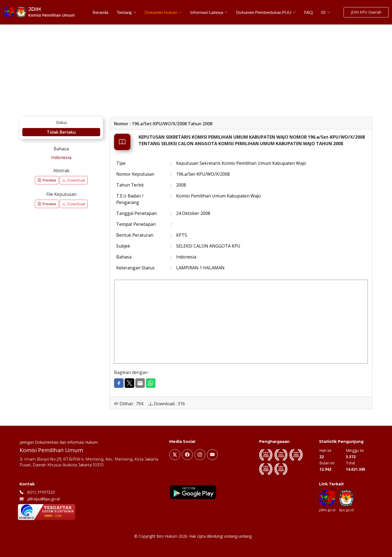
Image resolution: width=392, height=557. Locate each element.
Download (74, 180)
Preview (47, 180)
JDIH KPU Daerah (366, 12)
